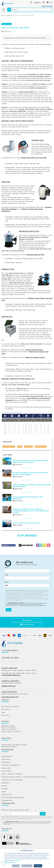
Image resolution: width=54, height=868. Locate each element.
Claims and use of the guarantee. (12, 796)
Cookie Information (10, 862)
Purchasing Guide (9, 460)
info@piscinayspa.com (9, 701)
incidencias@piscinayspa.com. (11, 690)
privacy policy (28, 836)
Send (9, 624)
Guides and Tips (11, 15)
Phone (7, 597)
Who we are (5, 725)
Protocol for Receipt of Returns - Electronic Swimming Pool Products (24, 793)
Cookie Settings (27, 866)
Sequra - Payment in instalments (12, 790)
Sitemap (4, 802)
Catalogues (5, 805)
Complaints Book (7, 817)
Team (3, 728)
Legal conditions (7, 772)
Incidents (27, 635)
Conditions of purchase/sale (10, 781)
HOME (3, 15)
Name (7, 582)
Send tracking (27, 639)
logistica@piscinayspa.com (10, 712)
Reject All (16, 866)
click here (17, 860)
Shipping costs (6, 784)
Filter (20, 460)
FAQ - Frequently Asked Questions (13, 814)
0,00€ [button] (49, 2)
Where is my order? (47, 6)
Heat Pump (29, 460)
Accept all (38, 866)
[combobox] (7, 600)
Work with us (6, 731)
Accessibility (5, 799)
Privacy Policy (24, 619)
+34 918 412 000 (10, 672)
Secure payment (7, 787)
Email (6, 589)
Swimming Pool (41, 460)
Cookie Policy (6, 778)
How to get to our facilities (10, 722)
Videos (4, 808)
